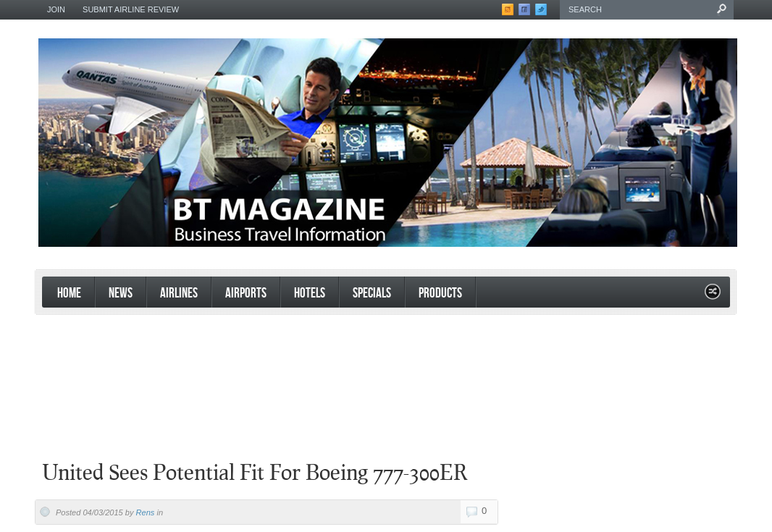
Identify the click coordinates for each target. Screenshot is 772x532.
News (121, 294)
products (440, 294)
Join (56, 9)
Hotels (310, 294)
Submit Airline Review (131, 9)
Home (69, 294)
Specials (372, 294)
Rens (146, 512)
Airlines (179, 294)
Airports (246, 294)
